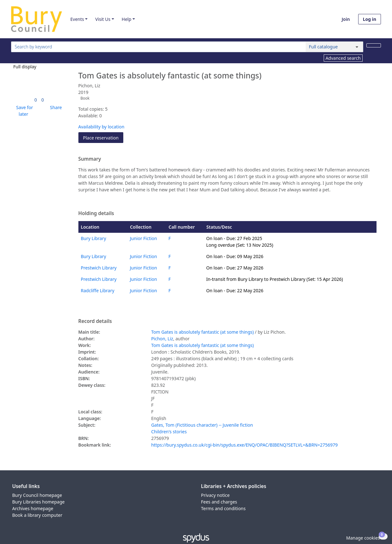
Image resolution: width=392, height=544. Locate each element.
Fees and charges (219, 502)
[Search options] (334, 47)
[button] (23, 111)
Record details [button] (95, 321)
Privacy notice (215, 495)
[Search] (374, 45)
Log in (370, 19)
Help (127, 19)
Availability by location (101, 127)
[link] (36, 100)
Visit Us (103, 19)
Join (346, 19)
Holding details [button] (96, 213)
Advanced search (343, 58)
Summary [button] (90, 159)
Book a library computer (37, 515)
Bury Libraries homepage (39, 502)
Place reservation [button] (103, 137)
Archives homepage (33, 508)
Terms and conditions (223, 508)
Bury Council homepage (37, 495)
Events (77, 19)
